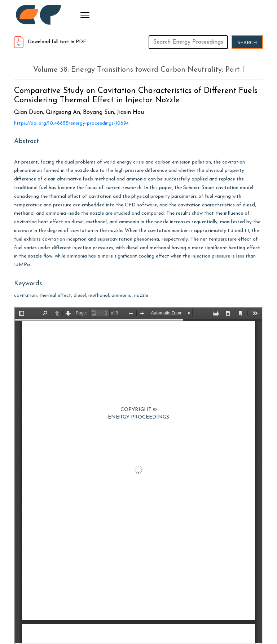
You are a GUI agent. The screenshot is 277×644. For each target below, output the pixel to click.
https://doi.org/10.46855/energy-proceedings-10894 (71, 123)
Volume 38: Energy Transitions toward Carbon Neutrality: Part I (139, 70)
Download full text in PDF (50, 42)
